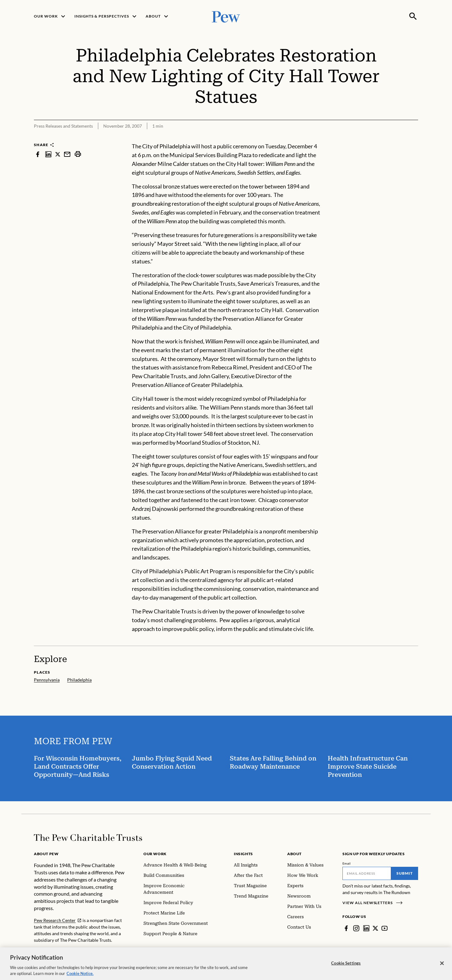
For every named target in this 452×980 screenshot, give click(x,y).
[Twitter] (375, 928)
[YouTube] (385, 928)
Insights (243, 854)
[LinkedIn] (366, 928)
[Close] (442, 968)
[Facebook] (346, 928)
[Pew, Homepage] (226, 16)
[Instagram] (356, 928)
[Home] (88, 838)
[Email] (367, 873)
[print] (78, 154)
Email (347, 863)
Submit (405, 873)
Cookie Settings (346, 968)
